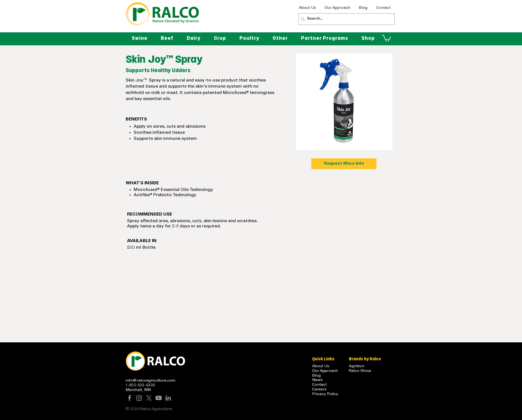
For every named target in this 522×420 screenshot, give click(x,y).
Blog (316, 376)
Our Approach (325, 371)
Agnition (357, 366)
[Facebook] (130, 398)
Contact (319, 385)
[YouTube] (159, 398)
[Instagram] (139, 398)
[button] (280, 38)
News (317, 380)
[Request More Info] (344, 164)
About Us (321, 366)
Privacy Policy (325, 394)
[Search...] (345, 19)
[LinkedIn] (168, 398)
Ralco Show (360, 371)
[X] (149, 398)
